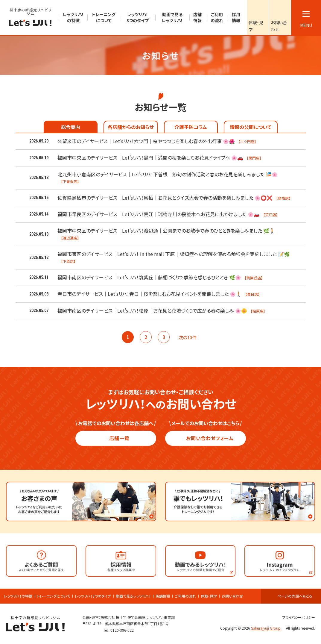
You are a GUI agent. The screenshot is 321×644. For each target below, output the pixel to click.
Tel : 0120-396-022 (118, 630)
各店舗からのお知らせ (131, 127)
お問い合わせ (232, 596)
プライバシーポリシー (296, 617)
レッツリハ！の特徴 (18, 596)
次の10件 (190, 337)
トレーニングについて (54, 596)
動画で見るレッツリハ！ (133, 596)
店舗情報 (163, 596)
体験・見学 (209, 596)
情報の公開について (251, 127)
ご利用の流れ (185, 596)
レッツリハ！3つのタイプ (93, 596)
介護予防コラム (191, 127)
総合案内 (71, 127)
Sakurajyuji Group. (268, 628)
